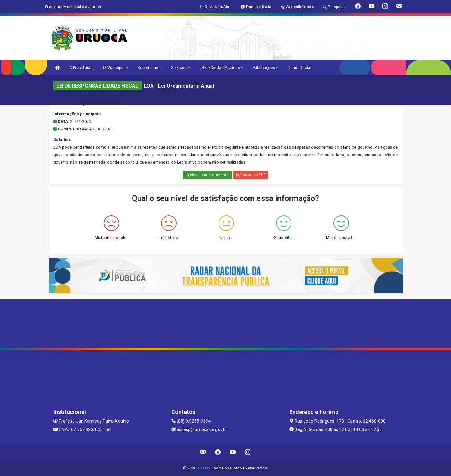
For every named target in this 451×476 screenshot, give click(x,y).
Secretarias (149, 67)
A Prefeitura (81, 67)
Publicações (266, 67)
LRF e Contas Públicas (221, 67)
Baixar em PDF (251, 175)
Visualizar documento (207, 175)
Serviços (181, 67)
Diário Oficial (299, 67)
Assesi (203, 468)
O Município (116, 67)
